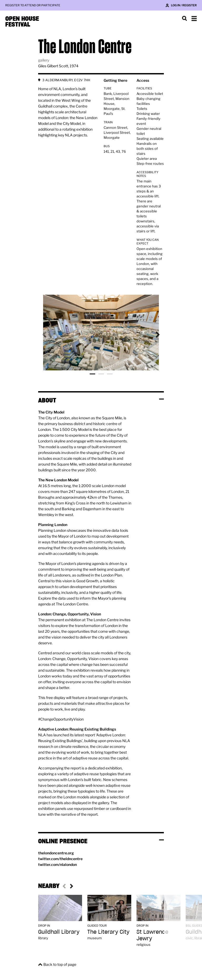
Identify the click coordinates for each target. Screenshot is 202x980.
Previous (49, 335)
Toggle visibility (161, 399)
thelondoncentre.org (56, 853)
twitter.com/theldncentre (60, 859)
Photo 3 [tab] (110, 374)
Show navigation (194, 18)
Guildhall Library (59, 932)
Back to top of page (60, 964)
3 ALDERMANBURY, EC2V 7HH (66, 80)
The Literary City (108, 932)
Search (185, 18)
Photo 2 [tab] (101, 374)
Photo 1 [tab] (92, 374)
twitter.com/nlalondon (57, 864)
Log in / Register (184, 5)
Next (153, 335)
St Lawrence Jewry (152, 935)
